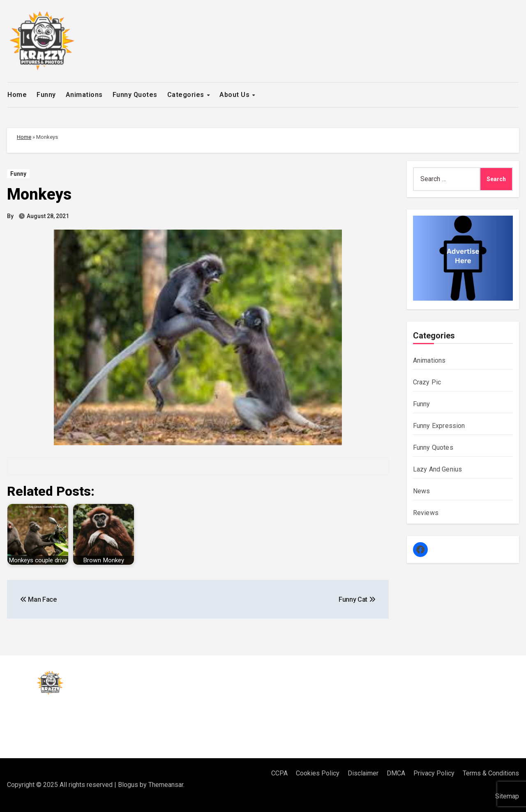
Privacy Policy (434, 773)
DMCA (396, 773)
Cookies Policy (318, 773)
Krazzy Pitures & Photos (73, 717)
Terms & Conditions (491, 773)
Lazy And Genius (438, 469)
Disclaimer (363, 773)
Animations (84, 95)
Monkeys (39, 194)
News (422, 491)
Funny (46, 95)
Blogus (128, 785)
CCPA (279, 773)
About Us (235, 95)
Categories (187, 95)
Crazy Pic (427, 382)
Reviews (426, 513)
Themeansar (166, 785)
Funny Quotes (135, 95)
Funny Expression (439, 426)
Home (17, 95)
